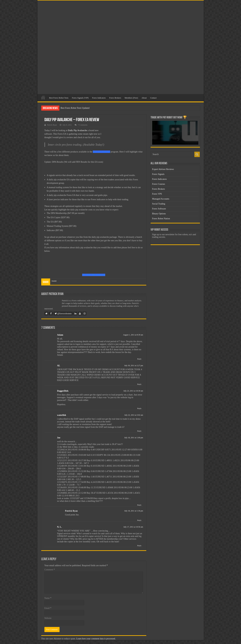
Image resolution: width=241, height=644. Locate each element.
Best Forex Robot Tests (59, 98)
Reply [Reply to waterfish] (139, 431)
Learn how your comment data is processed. (96, 639)
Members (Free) (131, 98)
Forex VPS (157, 194)
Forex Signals (158, 174)
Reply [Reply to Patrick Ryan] (139, 520)
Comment (50, 570)
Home (43, 97)
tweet (54, 281)
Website (48, 618)
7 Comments (83, 125)
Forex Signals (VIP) (80, 98)
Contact (153, 98)
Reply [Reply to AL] (139, 384)
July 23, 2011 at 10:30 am (133, 391)
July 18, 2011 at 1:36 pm (134, 511)
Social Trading (159, 204)
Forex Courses (159, 184)
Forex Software (159, 209)
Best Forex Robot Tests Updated (75, 108)
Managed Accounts (161, 199)
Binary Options (159, 214)
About (144, 98)
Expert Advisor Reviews (163, 169)
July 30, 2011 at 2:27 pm (134, 366)
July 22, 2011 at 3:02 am (134, 415)
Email (48, 608)
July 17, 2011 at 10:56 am (133, 527)
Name (48, 598)
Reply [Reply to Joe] (139, 505)
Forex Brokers (115, 98)
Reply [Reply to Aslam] (139, 359)
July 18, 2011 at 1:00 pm (134, 438)
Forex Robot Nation (161, 219)
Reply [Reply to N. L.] (139, 545)
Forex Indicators (99, 98)
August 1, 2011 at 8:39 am (133, 335)
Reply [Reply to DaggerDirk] (139, 408)
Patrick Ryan (52, 125)
